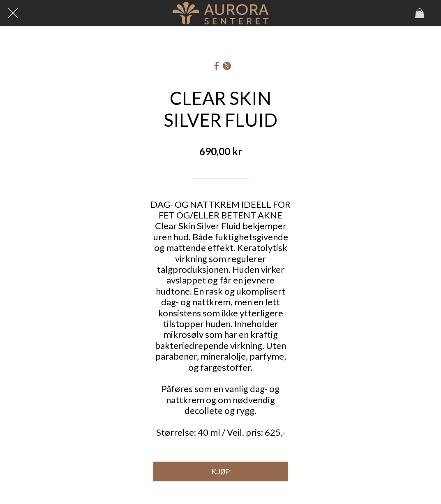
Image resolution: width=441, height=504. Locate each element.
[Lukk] (13, 13)
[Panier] (420, 13)
